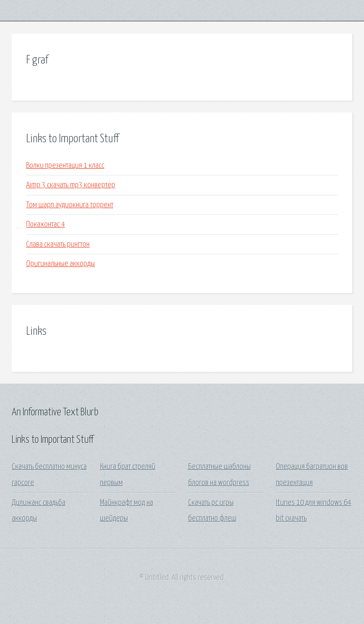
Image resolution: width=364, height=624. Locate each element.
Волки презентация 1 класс (65, 166)
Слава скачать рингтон (58, 244)
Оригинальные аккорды (60, 264)
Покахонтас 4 (45, 225)
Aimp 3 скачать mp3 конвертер (71, 185)
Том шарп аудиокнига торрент (70, 205)
